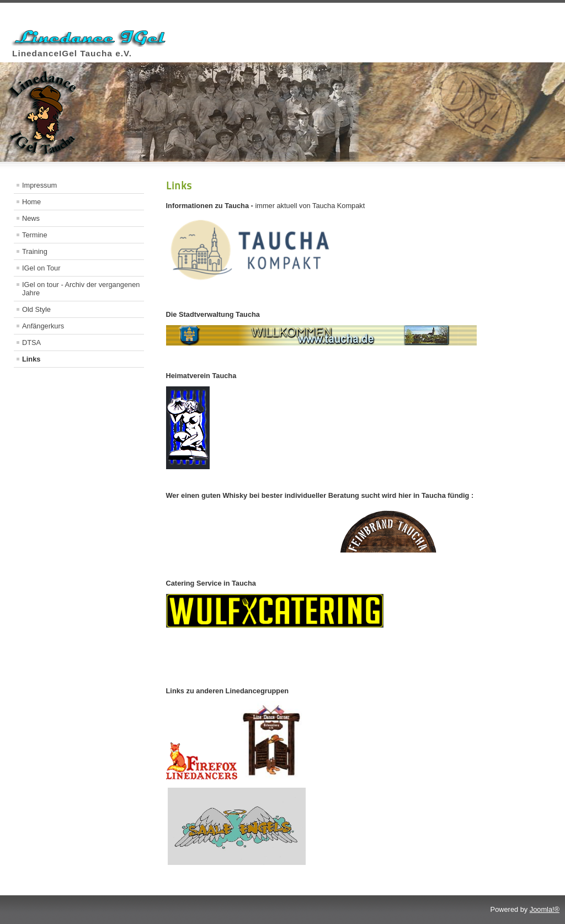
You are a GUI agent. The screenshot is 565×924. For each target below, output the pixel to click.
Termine (35, 235)
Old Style (36, 309)
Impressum (39, 185)
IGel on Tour (41, 268)
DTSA (31, 342)
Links (31, 359)
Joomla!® (545, 909)
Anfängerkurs (43, 326)
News (31, 218)
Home (31, 202)
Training (35, 251)
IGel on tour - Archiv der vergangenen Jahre (81, 289)
